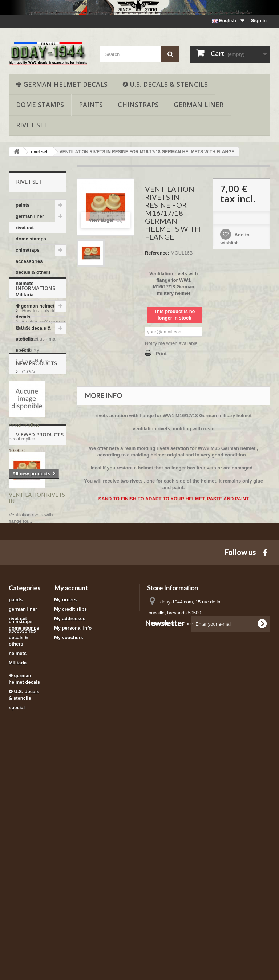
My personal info (73, 835)
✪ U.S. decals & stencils (165, 84)
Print (161, 353)
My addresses (70, 826)
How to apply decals (43, 397)
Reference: (157, 253)
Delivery (30, 437)
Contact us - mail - (41, 426)
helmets (25, 283)
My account (71, 795)
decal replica (24, 548)
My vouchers (68, 845)
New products (37, 486)
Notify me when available (171, 343)
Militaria (25, 295)
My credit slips (70, 816)
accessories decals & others (33, 267)
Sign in (259, 21)
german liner (199, 105)
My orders (65, 807)
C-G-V (28, 458)
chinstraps (138, 105)
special (24, 350)
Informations (36, 378)
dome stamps (40, 105)
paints (91, 105)
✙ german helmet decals (62, 84)
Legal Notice (35, 448)
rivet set (32, 125)
